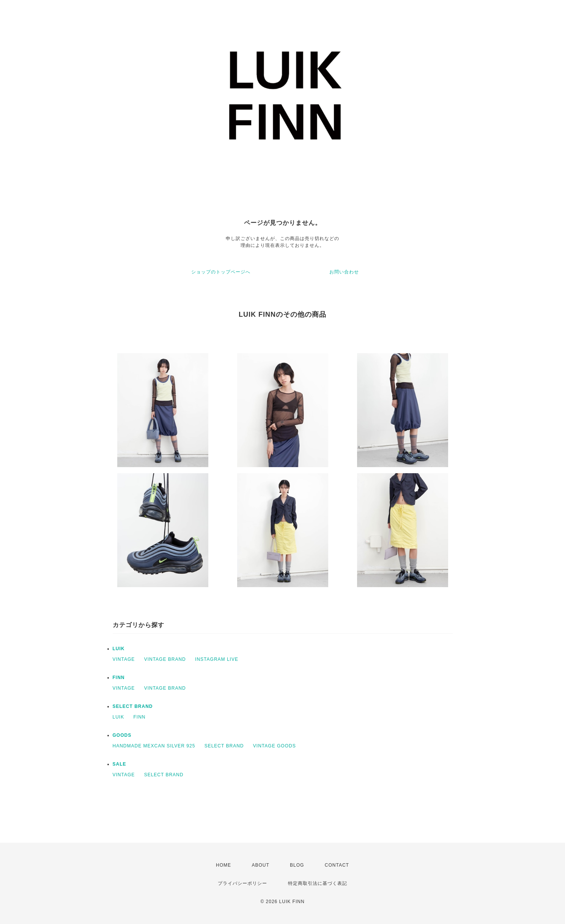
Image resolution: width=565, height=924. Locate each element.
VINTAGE (124, 659)
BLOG (297, 865)
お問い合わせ (344, 272)
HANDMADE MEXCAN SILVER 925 (154, 746)
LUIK (119, 649)
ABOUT (260, 865)
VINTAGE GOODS (275, 746)
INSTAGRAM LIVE (217, 659)
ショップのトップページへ (221, 272)
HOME (223, 865)
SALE (120, 764)
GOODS (122, 735)
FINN (119, 678)
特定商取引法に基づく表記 (318, 883)
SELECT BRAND (133, 706)
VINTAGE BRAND (165, 659)
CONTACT (337, 865)
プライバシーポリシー (242, 883)
